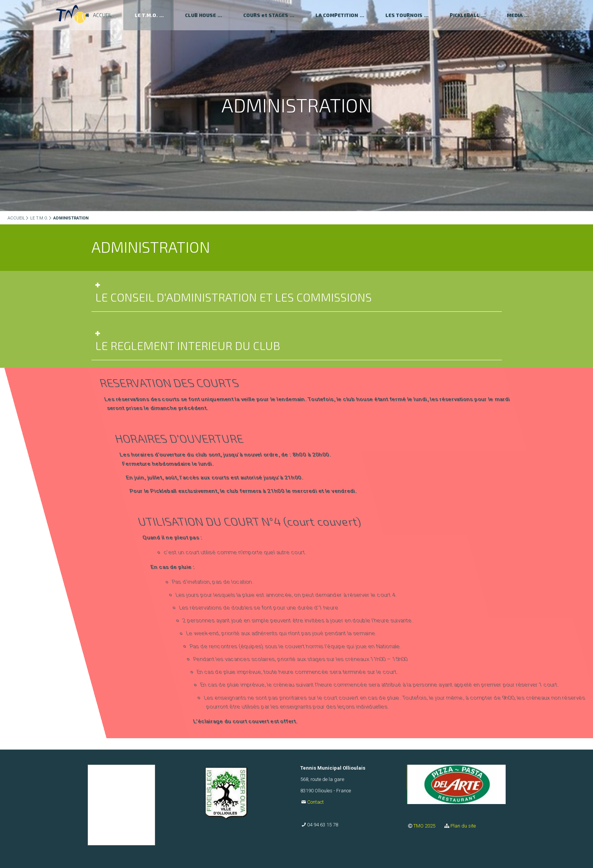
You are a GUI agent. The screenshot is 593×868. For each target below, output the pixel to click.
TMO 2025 (425, 826)
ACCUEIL (16, 218)
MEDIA (515, 15)
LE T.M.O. (39, 218)
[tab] (297, 295)
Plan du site (463, 826)
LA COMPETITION (337, 15)
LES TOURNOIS (404, 15)
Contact (315, 802)
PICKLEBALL (465, 15)
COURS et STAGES (266, 15)
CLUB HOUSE (200, 15)
